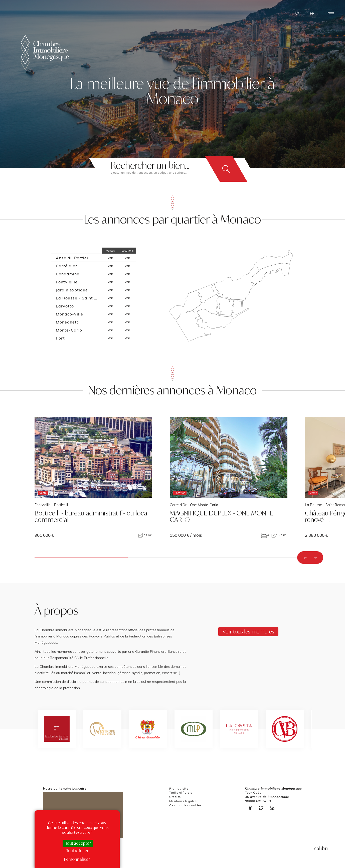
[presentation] (305, 558)
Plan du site (179, 788)
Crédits (175, 797)
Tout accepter (78, 843)
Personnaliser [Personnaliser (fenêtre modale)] (77, 859)
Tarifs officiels (181, 792)
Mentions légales (183, 801)
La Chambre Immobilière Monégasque (45, 52)
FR (312, 14)
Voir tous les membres (248, 631)
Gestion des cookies (186, 805)
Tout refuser (77, 851)
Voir (110, 258)
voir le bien (93, 477)
